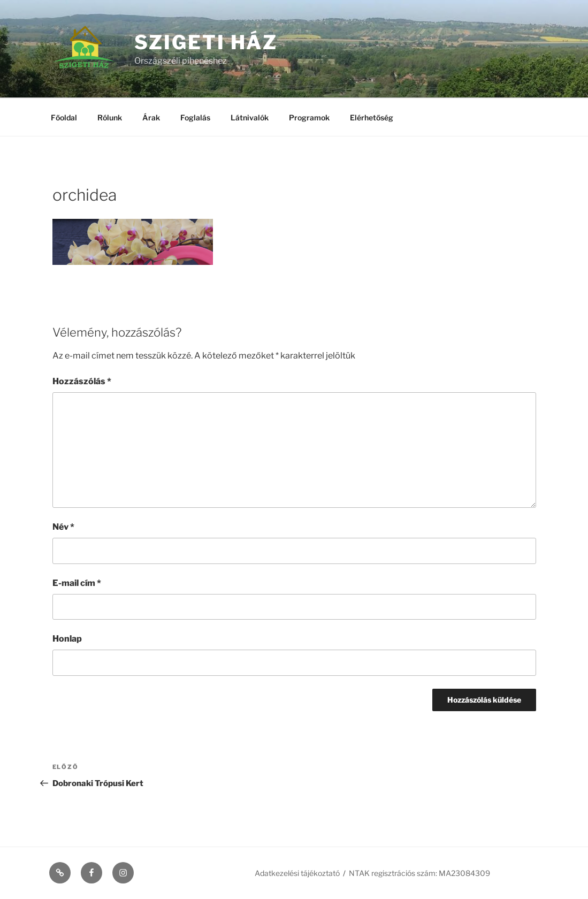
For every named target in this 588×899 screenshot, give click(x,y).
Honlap (67, 639)
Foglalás (195, 117)
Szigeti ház (206, 42)
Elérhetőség (372, 117)
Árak (151, 117)
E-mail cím (77, 583)
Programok (309, 117)
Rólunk (110, 117)
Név (63, 527)
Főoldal (64, 117)
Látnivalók (250, 117)
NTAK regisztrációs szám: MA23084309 (419, 873)
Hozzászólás (82, 381)
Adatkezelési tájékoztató (297, 873)
